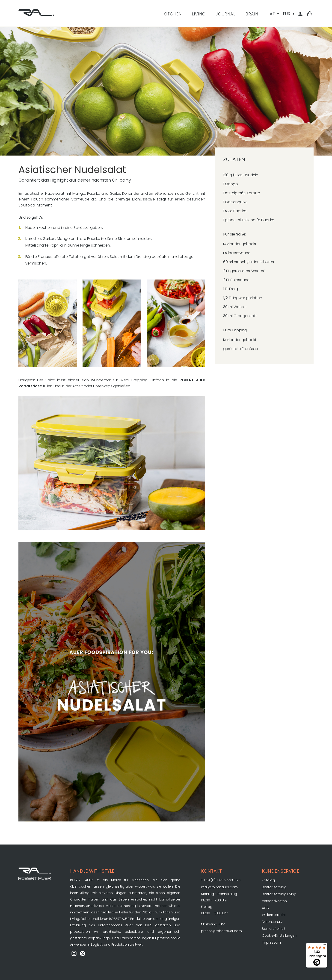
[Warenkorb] (310, 14)
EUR (287, 14)
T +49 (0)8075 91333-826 (221, 880)
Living (199, 14)
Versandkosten (274, 901)
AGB (265, 908)
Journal (226, 14)
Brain (252, 14)
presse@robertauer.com (221, 931)
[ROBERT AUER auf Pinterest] (83, 954)
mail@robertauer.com (219, 887)
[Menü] (325, 946)
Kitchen (173, 14)
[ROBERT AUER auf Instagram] (74, 954)
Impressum (271, 942)
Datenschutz (272, 922)
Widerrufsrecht (274, 915)
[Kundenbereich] (301, 14)
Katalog (268, 880)
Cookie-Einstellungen (279, 936)
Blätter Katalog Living (279, 894)
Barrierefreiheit (274, 929)
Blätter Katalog (274, 887)
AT (272, 14)
